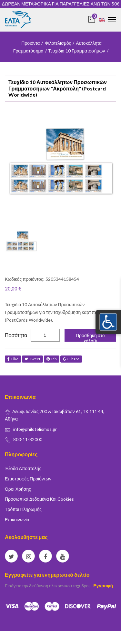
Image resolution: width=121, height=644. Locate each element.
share (71, 359)
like (13, 359)
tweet (32, 359)
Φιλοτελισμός (58, 43)
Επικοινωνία (17, 520)
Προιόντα (30, 43)
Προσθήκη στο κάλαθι (90, 337)
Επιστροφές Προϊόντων (28, 479)
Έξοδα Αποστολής (23, 468)
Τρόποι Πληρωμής (23, 509)
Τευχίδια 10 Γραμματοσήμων (77, 51)
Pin (52, 359)
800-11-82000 (28, 439)
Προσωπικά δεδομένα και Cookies (39, 499)
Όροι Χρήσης (18, 489)
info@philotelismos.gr (35, 429)
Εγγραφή (103, 586)
